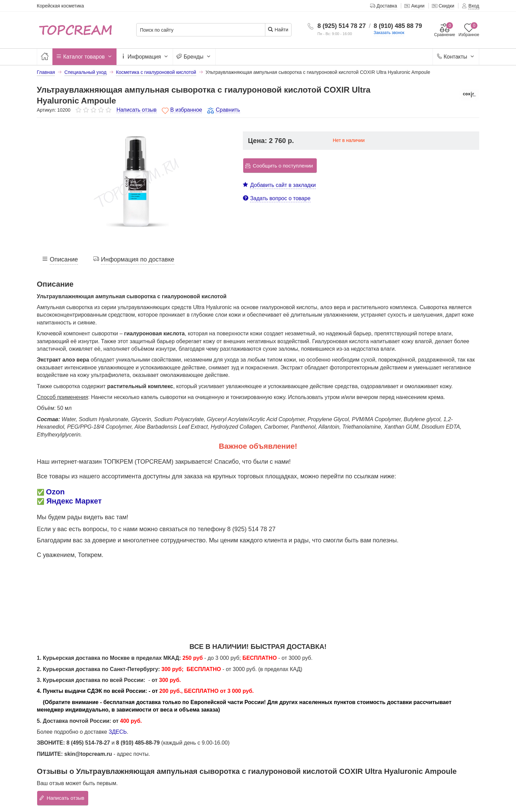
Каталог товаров (84, 57)
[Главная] (45, 57)
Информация (145, 57)
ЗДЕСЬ (118, 732)
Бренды (194, 57)
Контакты (456, 57)
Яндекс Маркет (74, 501)
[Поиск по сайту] (201, 30)
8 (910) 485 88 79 (398, 26)
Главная (46, 72)
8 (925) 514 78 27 (342, 26)
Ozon (55, 492)
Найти (278, 29)
